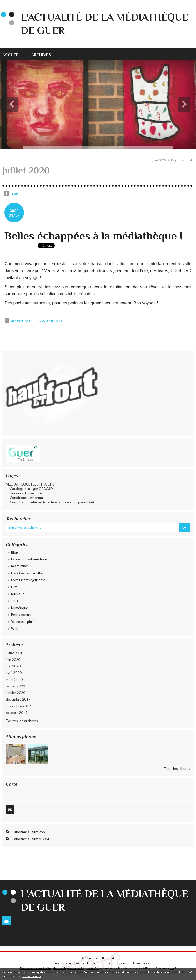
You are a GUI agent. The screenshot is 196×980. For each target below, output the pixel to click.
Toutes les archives (22, 721)
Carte (12, 784)
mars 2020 (14, 680)
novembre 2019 (18, 706)
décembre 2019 (18, 699)
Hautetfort (108, 958)
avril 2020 (14, 673)
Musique (18, 594)
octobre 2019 (17, 713)
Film (14, 587)
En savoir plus (31, 976)
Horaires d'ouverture (26, 493)
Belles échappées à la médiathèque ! (94, 236)
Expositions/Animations (29, 559)
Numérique (19, 608)
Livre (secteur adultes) (28, 573)
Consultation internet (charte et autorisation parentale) (52, 502)
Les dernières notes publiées (99, 963)
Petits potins (21, 615)
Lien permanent (20, 321)
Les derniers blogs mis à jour (64, 963)
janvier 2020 (16, 693)
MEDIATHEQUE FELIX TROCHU (30, 484)
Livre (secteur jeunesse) (29, 580)
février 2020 (15, 686)
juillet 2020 (14, 653)
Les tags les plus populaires (133, 963)
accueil (11, 55)
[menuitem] (14, 54)
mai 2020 (13, 666)
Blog (14, 552)
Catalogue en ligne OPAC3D (31, 489)
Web (15, 629)
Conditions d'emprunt (26, 498)
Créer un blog (90, 958)
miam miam (20, 566)
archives (41, 55)
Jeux (15, 601)
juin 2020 (13, 660)
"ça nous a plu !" (23, 622)
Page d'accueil (181, 160)
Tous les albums (177, 769)
